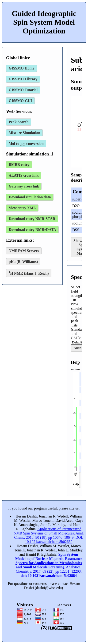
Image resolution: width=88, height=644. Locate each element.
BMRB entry (19, 165)
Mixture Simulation (24, 133)
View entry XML (22, 208)
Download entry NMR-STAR (32, 219)
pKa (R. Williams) (23, 262)
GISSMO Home (21, 68)
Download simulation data (30, 197)
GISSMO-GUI (20, 101)
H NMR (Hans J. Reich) (29, 273)
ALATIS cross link (24, 175)
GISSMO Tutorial (23, 90)
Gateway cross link (24, 186)
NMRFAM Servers (24, 251)
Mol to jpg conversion (26, 144)
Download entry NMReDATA (32, 230)
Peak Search (19, 122)
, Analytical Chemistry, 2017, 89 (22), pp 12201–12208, (49, 565)
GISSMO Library (23, 79)
